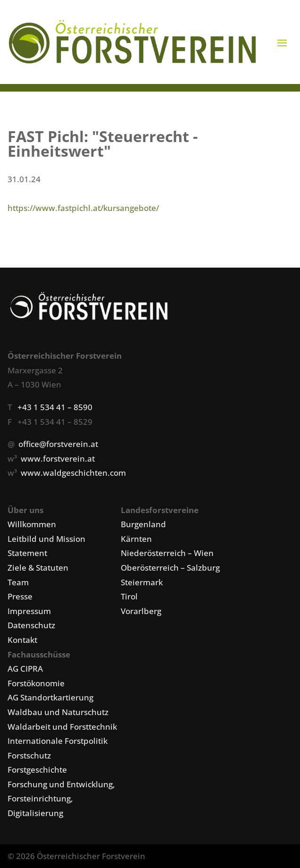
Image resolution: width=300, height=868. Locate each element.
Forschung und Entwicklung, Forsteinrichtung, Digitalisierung (61, 799)
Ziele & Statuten (38, 568)
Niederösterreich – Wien (167, 553)
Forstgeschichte (37, 770)
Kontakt (22, 640)
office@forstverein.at (58, 444)
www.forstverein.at (58, 459)
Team (18, 582)
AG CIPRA (25, 669)
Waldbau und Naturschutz (58, 712)
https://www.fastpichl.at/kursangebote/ (83, 208)
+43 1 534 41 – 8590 (55, 407)
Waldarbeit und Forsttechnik (62, 727)
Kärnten (136, 539)
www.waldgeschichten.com (73, 473)
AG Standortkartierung (50, 697)
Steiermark (142, 582)
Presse (20, 596)
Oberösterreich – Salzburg (170, 568)
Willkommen (32, 524)
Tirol (129, 596)
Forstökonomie (36, 683)
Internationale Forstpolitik (58, 741)
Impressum (29, 611)
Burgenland (143, 524)
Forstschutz (29, 755)
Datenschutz (31, 625)
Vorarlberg (141, 611)
